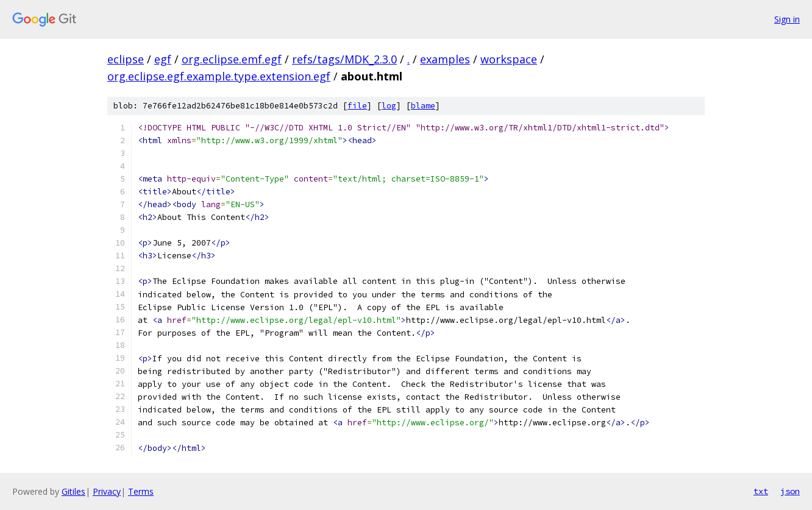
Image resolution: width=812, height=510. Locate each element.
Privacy (107, 491)
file (357, 106)
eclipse (126, 59)
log (389, 106)
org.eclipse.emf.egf (232, 59)
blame (423, 106)
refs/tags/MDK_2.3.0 (344, 59)
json (790, 491)
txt (761, 491)
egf (163, 59)
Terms (141, 491)
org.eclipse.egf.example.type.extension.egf (219, 76)
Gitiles (73, 491)
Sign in (787, 19)
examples (445, 59)
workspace (509, 59)
